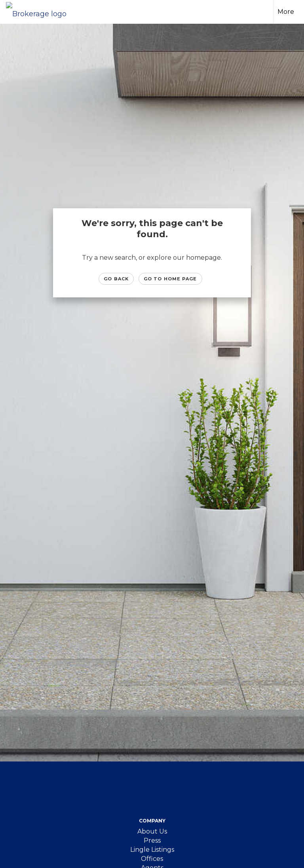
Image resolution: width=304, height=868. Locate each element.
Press (152, 840)
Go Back (116, 279)
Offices (152, 859)
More (286, 12)
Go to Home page (170, 279)
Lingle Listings (152, 850)
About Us (152, 831)
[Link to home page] (40, 12)
